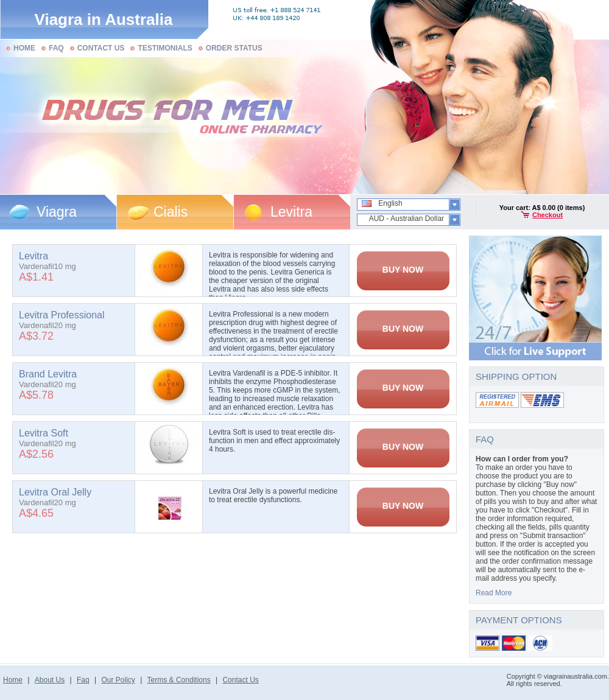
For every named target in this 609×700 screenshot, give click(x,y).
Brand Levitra (48, 374)
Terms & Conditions (179, 680)
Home (13, 680)
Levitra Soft (44, 433)
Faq (83, 680)
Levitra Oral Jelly (55, 492)
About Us (50, 680)
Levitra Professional (62, 315)
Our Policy (118, 680)
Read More (494, 593)
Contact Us (240, 680)
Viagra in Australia (104, 19)
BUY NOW (403, 270)
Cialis (171, 212)
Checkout (547, 215)
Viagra (57, 212)
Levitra (291, 212)
